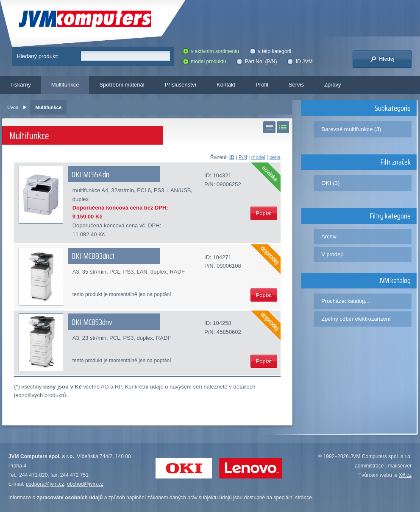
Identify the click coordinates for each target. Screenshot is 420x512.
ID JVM (300, 62)
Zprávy (333, 85)
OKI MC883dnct (93, 256)
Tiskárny (21, 85)
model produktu (204, 62)
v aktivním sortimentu (211, 51)
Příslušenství (181, 85)
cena (275, 157)
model (258, 157)
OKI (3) (330, 183)
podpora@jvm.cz (45, 484)
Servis (296, 85)
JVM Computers (85, 19)
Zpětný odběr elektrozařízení (356, 319)
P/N (243, 157)
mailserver (400, 466)
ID (232, 157)
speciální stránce (293, 498)
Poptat (264, 213)
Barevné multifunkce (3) (351, 129)
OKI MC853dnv (92, 322)
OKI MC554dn (90, 174)
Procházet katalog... (345, 301)
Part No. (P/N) (257, 62)
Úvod (13, 107)
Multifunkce (65, 85)
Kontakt (226, 85)
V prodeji (332, 254)
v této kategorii (270, 51)
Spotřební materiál (122, 85)
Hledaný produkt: (37, 56)
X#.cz (405, 475)
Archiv (329, 236)
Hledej (382, 59)
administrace (369, 466)
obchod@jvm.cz (85, 484)
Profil (262, 85)
